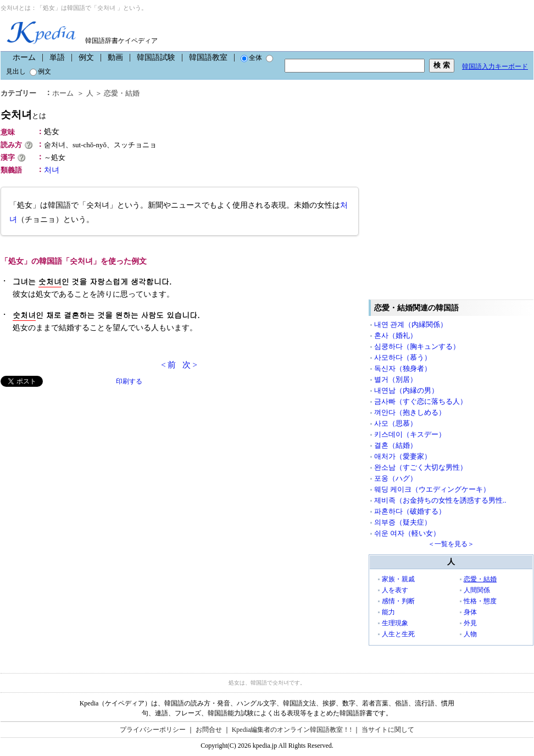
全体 (251, 58)
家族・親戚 (398, 579)
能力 (388, 612)
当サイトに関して (388, 730)
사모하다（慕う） (403, 357)
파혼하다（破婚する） (410, 511)
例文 (86, 57)
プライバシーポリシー (153, 730)
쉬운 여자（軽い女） (407, 533)
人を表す (395, 590)
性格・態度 (480, 601)
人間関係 (477, 590)
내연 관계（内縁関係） (411, 324)
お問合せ (209, 730)
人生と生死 (398, 634)
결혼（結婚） (396, 445)
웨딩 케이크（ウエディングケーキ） (432, 489)
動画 (115, 57)
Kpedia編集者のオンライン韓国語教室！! (292, 730)
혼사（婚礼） (396, 335)
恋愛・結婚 (480, 579)
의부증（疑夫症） (403, 522)
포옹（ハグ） (396, 478)
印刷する (129, 381)
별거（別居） (396, 379)
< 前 (168, 365)
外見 (470, 623)
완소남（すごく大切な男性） (421, 467)
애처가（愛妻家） (403, 456)
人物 (470, 634)
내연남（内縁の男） (406, 390)
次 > (190, 365)
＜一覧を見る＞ (451, 544)
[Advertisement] (104, 498)
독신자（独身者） (403, 368)
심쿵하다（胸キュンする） (417, 346)
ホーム (24, 57)
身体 (470, 612)
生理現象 (395, 623)
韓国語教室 (208, 57)
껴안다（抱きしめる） (410, 412)
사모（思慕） (396, 423)
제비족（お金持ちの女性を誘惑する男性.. (440, 500)
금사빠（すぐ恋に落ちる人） (421, 401)
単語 (57, 57)
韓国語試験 (156, 57)
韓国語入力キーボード (495, 66)
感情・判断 (398, 601)
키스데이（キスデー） (410, 434)
